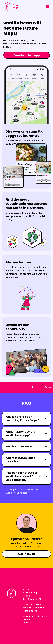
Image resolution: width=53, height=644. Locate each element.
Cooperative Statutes (35, 616)
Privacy (27, 623)
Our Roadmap (31, 599)
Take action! (30, 611)
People (27, 596)
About (26, 589)
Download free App (33, 604)
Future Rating (30, 593)
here (25, 493)
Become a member (33, 608)
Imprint (27, 619)
